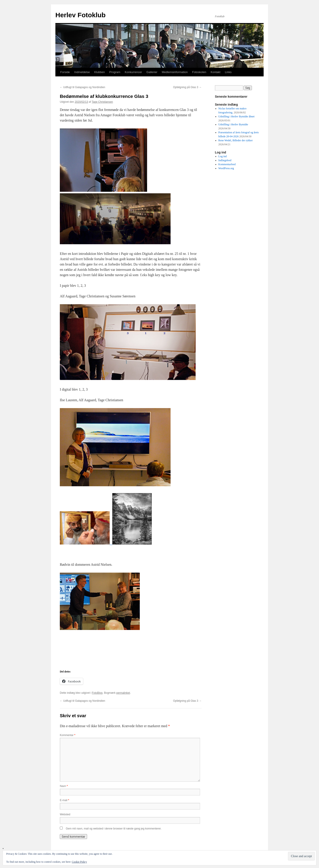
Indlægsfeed (225, 160)
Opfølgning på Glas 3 (187, 87)
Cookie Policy (79, 862)
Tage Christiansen (102, 102)
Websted (65, 814)
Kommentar (68, 735)
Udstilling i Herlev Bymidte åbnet (236, 116)
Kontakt (216, 72)
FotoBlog (97, 693)
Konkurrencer (133, 72)
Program (115, 72)
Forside (65, 72)
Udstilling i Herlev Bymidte (233, 124)
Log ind (223, 156)
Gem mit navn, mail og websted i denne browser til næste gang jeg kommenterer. (114, 829)
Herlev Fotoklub (81, 15)
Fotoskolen (199, 72)
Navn (64, 786)
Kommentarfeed (227, 164)
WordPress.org (226, 168)
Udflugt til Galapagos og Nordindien (83, 87)
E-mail (64, 800)
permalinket (123, 693)
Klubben (99, 72)
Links (228, 72)
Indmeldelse (82, 72)
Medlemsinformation (175, 72)
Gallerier (152, 72)
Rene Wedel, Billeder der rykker (236, 140)
